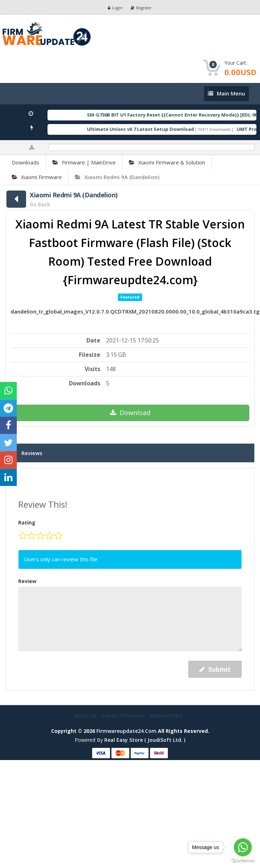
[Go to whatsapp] (243, 847)
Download (130, 413)
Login (115, 8)
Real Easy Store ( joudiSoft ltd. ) (145, 740)
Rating (27, 522)
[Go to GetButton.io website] (243, 861)
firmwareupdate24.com (126, 731)
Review (27, 581)
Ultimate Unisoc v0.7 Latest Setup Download (148, 129)
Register (141, 8)
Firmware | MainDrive (84, 162)
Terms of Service (124, 715)
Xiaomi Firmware (37, 177)
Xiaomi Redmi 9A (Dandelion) (117, 177)
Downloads (26, 162)
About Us (86, 715)
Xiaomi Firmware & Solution (167, 162)
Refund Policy (166, 715)
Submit (215, 669)
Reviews (32, 453)
